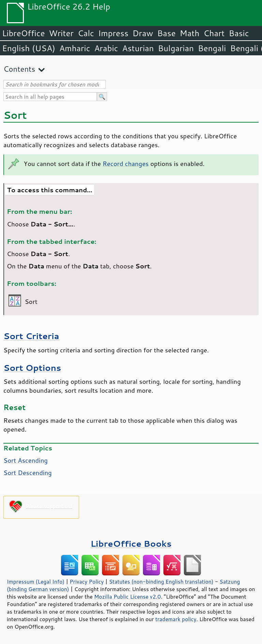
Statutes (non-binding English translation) (161, 582)
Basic (239, 33)
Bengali (212, 48)
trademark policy (176, 619)
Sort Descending (28, 473)
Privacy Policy (87, 582)
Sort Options (32, 368)
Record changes (126, 164)
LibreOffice (23, 33)
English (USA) (29, 48)
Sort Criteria (31, 336)
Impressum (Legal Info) (36, 582)
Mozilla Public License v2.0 (128, 597)
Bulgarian (176, 48)
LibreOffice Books (131, 543)
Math (190, 33)
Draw (143, 33)
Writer (61, 33)
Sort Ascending (26, 460)
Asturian (138, 48)
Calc (86, 33)
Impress (113, 33)
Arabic (106, 48)
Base (166, 33)
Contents (19, 69)
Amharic (75, 48)
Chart (214, 33)
